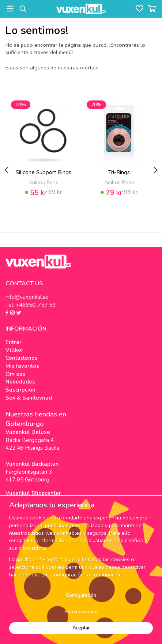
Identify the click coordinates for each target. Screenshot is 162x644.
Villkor (14, 350)
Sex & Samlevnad (29, 398)
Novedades (20, 382)
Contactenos (22, 358)
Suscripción (20, 390)
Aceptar (81, 628)
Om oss (15, 374)
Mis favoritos (22, 366)
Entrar (14, 342)
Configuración (81, 595)
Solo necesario (81, 612)
